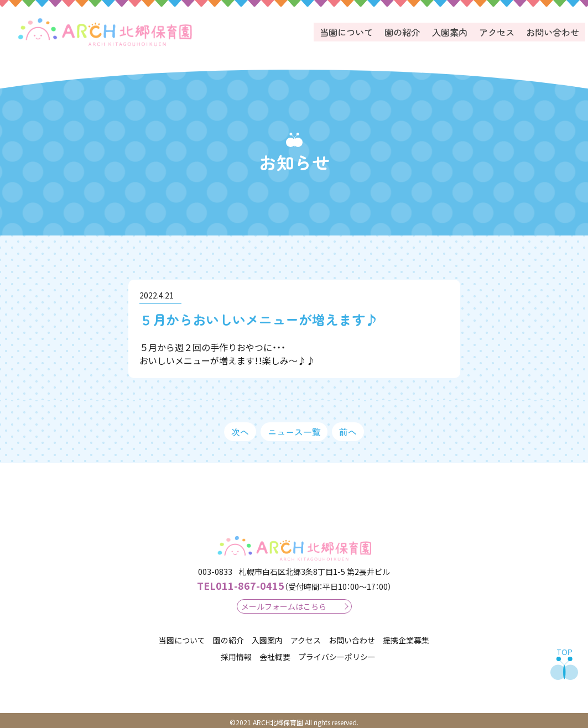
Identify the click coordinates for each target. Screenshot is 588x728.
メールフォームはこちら (284, 603)
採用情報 (236, 653)
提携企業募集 (406, 636)
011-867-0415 (241, 582)
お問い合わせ (553, 30)
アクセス (498, 30)
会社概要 (275, 653)
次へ (240, 428)
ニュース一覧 (294, 428)
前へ (348, 428)
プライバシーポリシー (337, 653)
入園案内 (451, 30)
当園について (350, 30)
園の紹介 (405, 30)
